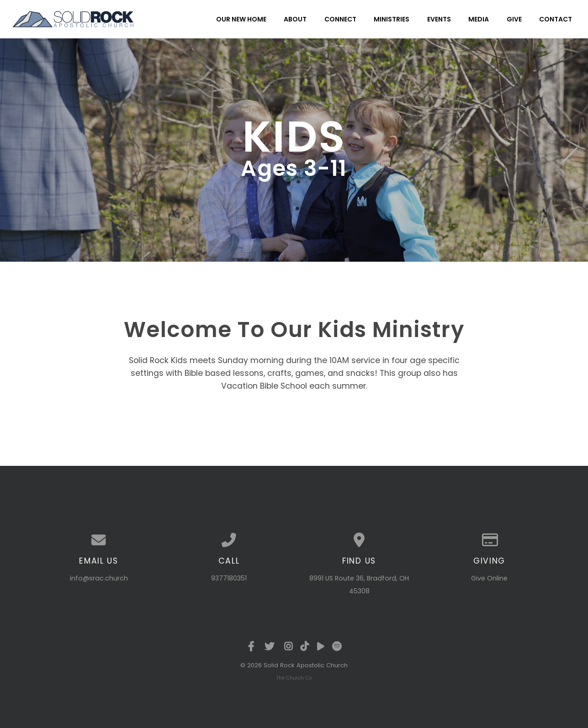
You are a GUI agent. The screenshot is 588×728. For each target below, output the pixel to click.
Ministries (392, 19)
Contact (556, 19)
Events (439, 19)
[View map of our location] (359, 540)
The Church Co (294, 678)
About (295, 19)
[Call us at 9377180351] (229, 540)
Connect (340, 19)
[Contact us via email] (99, 540)
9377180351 (229, 578)
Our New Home (241, 19)
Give (514, 19)
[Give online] (490, 540)
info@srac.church (99, 578)
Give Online (489, 578)
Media (479, 19)
